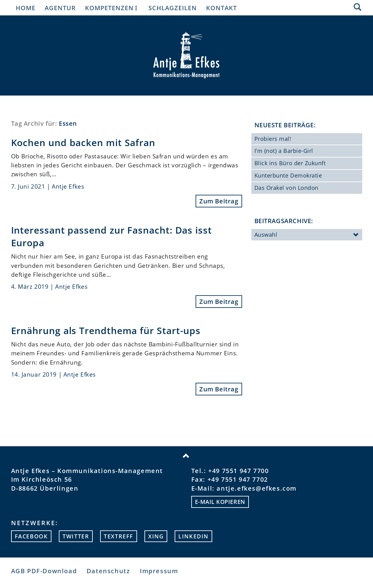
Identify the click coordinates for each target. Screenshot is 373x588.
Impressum (159, 571)
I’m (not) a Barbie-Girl (284, 151)
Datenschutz (108, 571)
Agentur (60, 8)
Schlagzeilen (173, 8)
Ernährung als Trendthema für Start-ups (106, 330)
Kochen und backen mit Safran (83, 142)
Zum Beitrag (219, 201)
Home (26, 8)
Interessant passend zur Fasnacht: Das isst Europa (111, 236)
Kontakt (221, 8)
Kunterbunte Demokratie (288, 175)
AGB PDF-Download (44, 571)
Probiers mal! (273, 139)
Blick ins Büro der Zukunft (290, 163)
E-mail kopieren (220, 502)
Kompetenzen (112, 8)
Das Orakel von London (286, 188)
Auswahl (307, 235)
